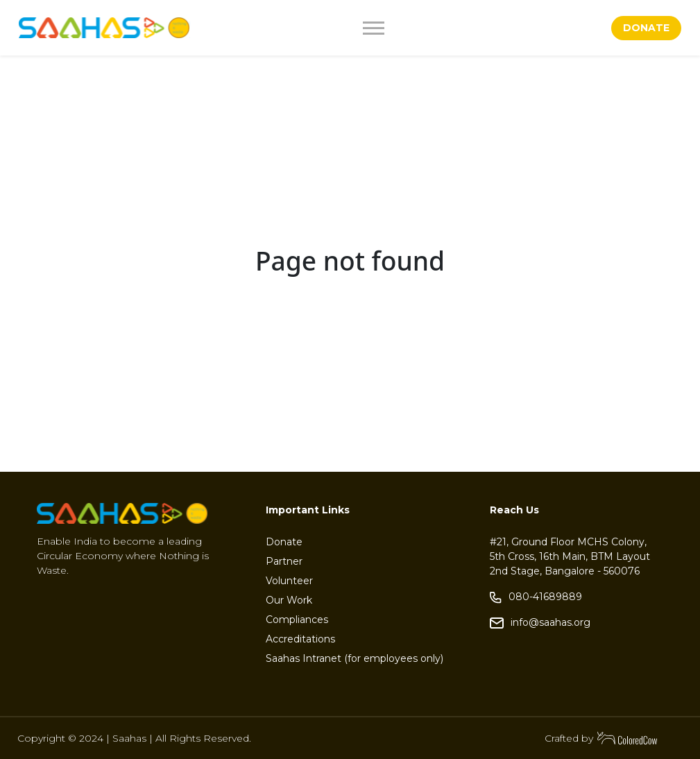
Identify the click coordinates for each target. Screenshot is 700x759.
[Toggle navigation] (407, 28)
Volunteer (289, 581)
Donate (284, 542)
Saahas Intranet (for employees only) (355, 658)
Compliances (297, 620)
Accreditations (300, 639)
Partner (284, 561)
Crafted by (601, 738)
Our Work (289, 600)
